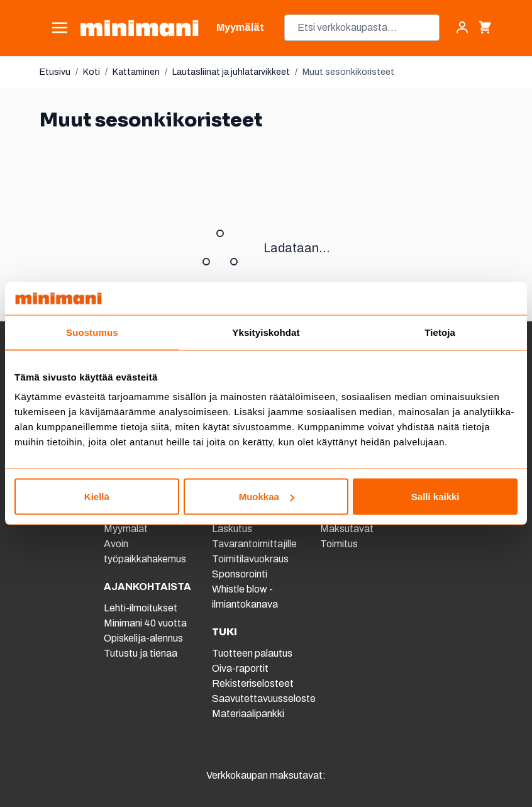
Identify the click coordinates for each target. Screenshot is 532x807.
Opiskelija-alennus (143, 638)
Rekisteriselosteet (253, 683)
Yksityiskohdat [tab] (266, 332)
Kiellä (97, 497)
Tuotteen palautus (253, 653)
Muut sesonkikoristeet (348, 72)
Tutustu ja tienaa (141, 653)
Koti (91, 72)
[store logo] (139, 28)
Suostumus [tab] (92, 332)
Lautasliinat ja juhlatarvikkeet (231, 72)
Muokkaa (267, 497)
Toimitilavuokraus (250, 559)
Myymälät (126, 529)
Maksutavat (347, 529)
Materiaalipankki (248, 714)
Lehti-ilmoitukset (141, 608)
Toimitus (339, 544)
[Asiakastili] (462, 28)
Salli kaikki (435, 497)
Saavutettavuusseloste (264, 698)
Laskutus (232, 529)
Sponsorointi (240, 574)
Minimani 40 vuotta (145, 623)
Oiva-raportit (240, 668)
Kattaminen (136, 72)
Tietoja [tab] (440, 332)
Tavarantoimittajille (254, 544)
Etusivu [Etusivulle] (55, 72)
